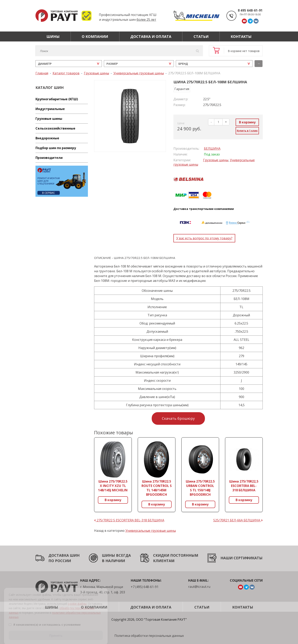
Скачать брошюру (178, 418)
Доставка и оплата (151, 36)
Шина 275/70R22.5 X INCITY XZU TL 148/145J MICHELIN (113, 486)
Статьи (201, 36)
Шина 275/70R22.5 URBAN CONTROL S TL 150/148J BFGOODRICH (200, 488)
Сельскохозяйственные (55, 128)
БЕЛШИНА (212, 148)
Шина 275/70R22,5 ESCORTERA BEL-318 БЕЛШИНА (244, 486)
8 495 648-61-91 (250, 10)
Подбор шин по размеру (56, 148)
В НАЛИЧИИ (113, 561)
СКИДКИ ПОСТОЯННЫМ (176, 555)
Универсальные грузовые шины (151, 531)
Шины (53, 36)
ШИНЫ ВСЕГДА (116, 555)
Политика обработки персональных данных (149, 636)
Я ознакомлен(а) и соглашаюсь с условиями (45, 620)
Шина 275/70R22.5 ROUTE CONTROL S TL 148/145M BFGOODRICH (157, 488)
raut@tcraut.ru (199, 587)
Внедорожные (47, 138)
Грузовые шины (49, 119)
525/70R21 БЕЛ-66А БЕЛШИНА (238, 520)
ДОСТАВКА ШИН (64, 555)
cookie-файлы (77, 599)
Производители (49, 158)
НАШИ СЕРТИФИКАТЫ (241, 558)
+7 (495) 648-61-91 (145, 587)
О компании (95, 36)
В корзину (247, 122)
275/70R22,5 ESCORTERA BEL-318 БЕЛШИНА (129, 520)
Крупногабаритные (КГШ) (57, 99)
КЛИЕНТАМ (164, 561)
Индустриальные (50, 109)
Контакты (241, 36)
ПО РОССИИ (60, 561)
